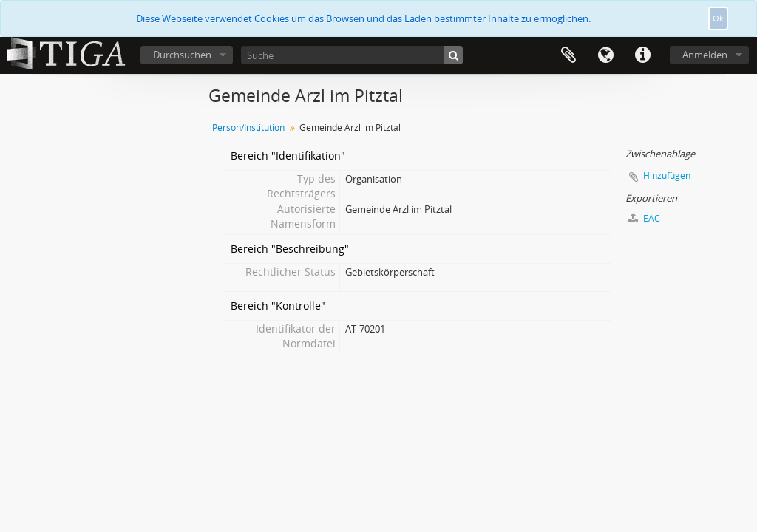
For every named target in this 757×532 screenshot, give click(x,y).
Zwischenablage (568, 55)
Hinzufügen (667, 175)
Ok (718, 18)
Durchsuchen (182, 55)
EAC (644, 218)
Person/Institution (248, 127)
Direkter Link (642, 55)
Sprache (605, 55)
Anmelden (705, 55)
